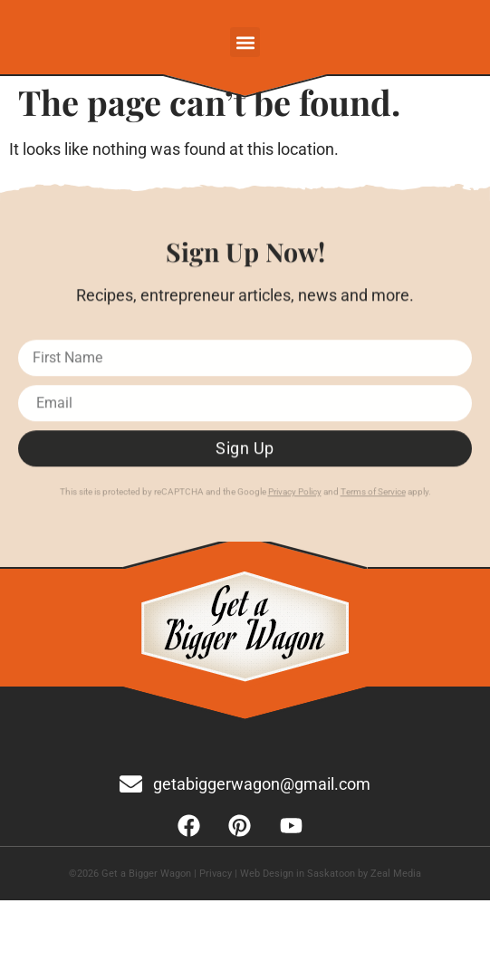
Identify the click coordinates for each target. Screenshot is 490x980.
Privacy (216, 874)
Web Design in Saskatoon (298, 874)
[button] (245, 42)
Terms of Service (373, 496)
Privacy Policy (295, 496)
